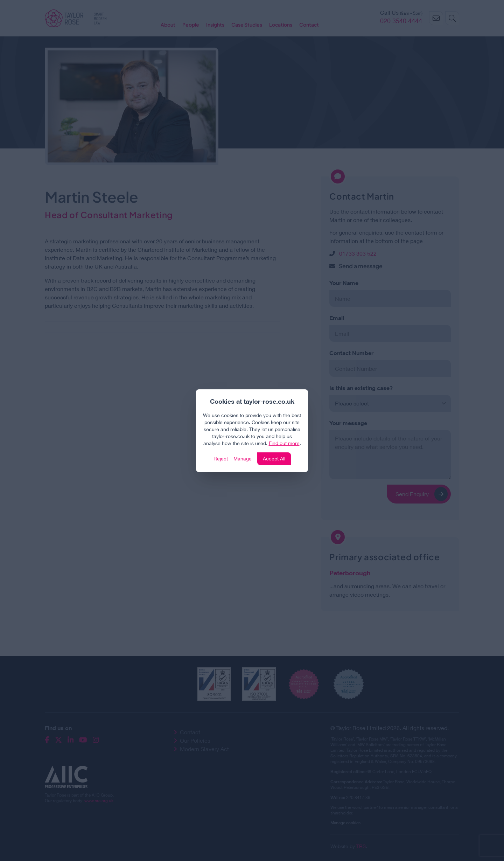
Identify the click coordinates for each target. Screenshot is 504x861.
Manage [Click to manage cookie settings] (243, 459)
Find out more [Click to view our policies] (284, 443)
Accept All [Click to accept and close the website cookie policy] (274, 459)
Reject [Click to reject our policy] (221, 459)
